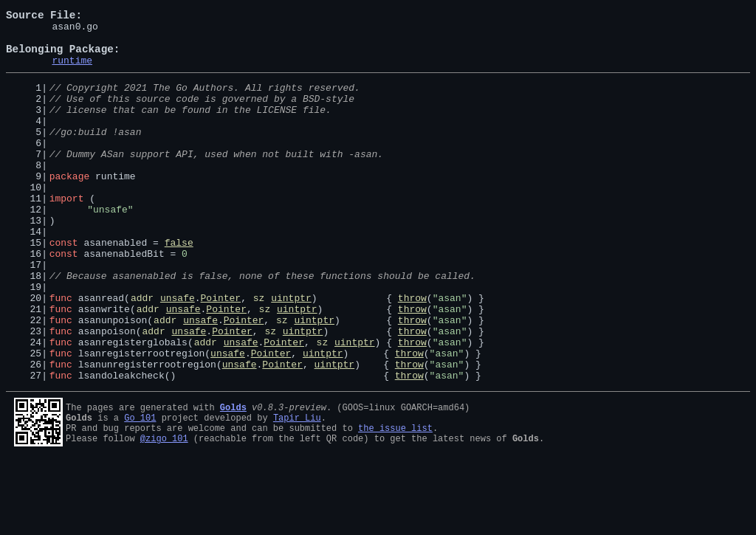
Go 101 (140, 488)
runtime (72, 71)
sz (259, 353)
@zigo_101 (164, 513)
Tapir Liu (297, 488)
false (179, 286)
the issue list (395, 501)
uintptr (291, 353)
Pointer (221, 353)
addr (142, 353)
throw (412, 353)
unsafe (178, 353)
